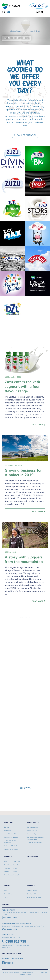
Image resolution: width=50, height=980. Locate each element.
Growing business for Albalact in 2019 (23, 473)
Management (8, 831)
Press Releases (9, 894)
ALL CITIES (25, 788)
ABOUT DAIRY (33, 822)
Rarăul (15, 872)
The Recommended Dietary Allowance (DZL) (35, 838)
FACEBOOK (8, 963)
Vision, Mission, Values (11, 834)
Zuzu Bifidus (8, 865)
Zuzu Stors (17, 865)
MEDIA (7, 886)
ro (4, 12)
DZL (5, 878)
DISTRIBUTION (32, 857)
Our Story (7, 827)
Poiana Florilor (8, 875)
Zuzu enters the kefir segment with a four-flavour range (23, 387)
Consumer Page (32, 834)
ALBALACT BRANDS (25, 135)
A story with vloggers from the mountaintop (24, 559)
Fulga (15, 868)
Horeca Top (17, 875)
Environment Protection (11, 846)
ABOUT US (9, 822)
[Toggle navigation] (42, 12)
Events (6, 897)
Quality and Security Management (10, 842)
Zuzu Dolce (17, 862)
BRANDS (8, 857)
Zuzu (6, 862)
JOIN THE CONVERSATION (11, 953)
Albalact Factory (32, 831)
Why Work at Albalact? (34, 897)
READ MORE (39, 425)
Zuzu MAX (7, 868)
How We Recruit (32, 891)
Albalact (7, 872)
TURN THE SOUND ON (16, 38)
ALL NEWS (25, 618)
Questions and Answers (34, 843)
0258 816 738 (14, 941)
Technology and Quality (11, 837)
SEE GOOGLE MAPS (9, 918)
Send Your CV (31, 894)
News (6, 891)
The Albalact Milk (32, 827)
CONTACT (6, 905)
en (8, 12)
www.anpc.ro (6, 947)
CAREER (31, 886)
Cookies (29, 975)
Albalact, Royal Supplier (11, 849)
